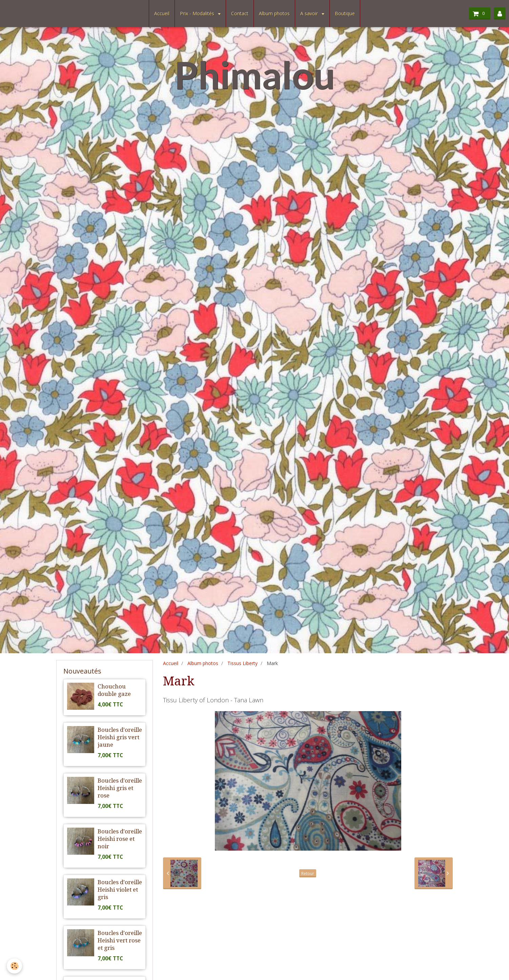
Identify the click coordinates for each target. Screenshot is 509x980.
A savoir (310, 13)
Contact (240, 13)
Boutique (345, 13)
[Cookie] (14, 966)
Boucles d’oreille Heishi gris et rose (120, 788)
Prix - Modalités (198, 13)
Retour (308, 873)
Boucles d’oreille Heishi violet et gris (120, 890)
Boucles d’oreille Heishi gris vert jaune (120, 737)
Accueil (162, 13)
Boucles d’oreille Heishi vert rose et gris (120, 940)
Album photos (274, 13)
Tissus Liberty (242, 663)
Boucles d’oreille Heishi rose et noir (120, 839)
